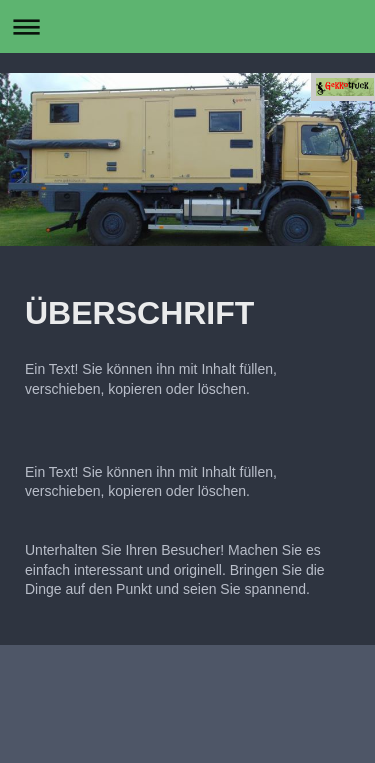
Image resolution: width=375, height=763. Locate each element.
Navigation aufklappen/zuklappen (187, 26)
